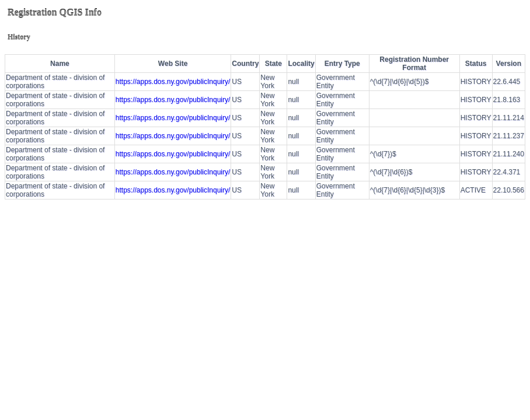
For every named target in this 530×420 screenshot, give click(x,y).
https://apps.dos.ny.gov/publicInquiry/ (173, 82)
